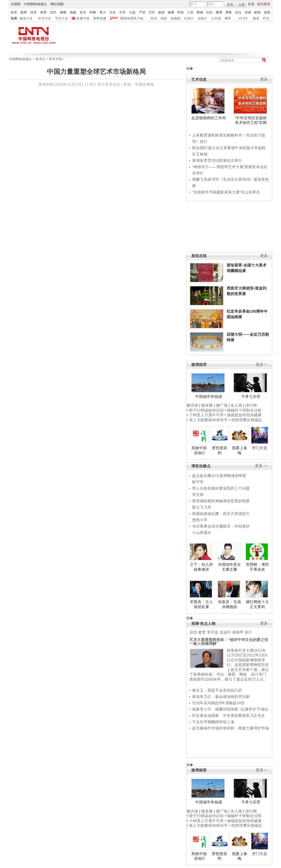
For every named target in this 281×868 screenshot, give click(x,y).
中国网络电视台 (35, 4)
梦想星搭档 (220, 450)
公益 (132, 12)
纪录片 (189, 18)
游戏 (267, 12)
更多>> (262, 364)
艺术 (122, 12)
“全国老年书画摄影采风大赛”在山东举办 (226, 192)
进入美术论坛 (109, 84)
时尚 (181, 12)
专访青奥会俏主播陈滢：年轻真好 (221, 526)
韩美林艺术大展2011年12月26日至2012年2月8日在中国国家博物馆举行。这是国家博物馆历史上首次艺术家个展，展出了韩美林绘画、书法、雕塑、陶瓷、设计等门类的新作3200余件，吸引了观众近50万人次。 (229, 665)
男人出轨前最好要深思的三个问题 (221, 488)
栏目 (266, 18)
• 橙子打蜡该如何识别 (205, 410)
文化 (113, 12)
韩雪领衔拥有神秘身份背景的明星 (221, 501)
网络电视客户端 (132, 18)
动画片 (203, 18)
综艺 (53, 12)
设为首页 (264, 4)
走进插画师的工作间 (209, 118)
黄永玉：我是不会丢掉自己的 (217, 690)
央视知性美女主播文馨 (229, 567)
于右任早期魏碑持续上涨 (213, 722)
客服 (251, 4)
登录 (230, 4)
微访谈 (192, 405)
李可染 (213, 632)
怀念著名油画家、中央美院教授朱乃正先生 (229, 716)
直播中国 (83, 18)
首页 (14, 12)
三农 (190, 12)
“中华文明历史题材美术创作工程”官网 (251, 120)
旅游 (161, 12)
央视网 (16, 4)
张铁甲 (238, 632)
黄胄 (202, 632)
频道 (256, 18)
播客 (228, 18)
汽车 (152, 12)
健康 (171, 12)
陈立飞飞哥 (202, 507)
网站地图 (57, 4)
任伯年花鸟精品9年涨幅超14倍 (218, 703)
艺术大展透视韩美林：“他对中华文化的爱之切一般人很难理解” (229, 642)
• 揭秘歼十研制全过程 (243, 410)
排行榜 (251, 405)
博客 (229, 12)
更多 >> (261, 466)
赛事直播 (100, 18)
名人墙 (236, 405)
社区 (209, 12)
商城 (200, 12)
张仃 (248, 632)
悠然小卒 (200, 520)
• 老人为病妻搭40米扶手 (207, 420)
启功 (193, 632)
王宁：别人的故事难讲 (201, 567)
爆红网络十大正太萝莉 (257, 604)
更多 (264, 79)
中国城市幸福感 (209, 396)
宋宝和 (198, 495)
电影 (164, 18)
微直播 (207, 405)
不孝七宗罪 (251, 396)
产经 (142, 12)
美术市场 (55, 59)
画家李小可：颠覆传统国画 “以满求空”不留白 (230, 709)
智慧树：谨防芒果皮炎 (257, 567)
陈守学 (198, 482)
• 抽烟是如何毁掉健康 (243, 415)
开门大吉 (260, 448)
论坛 (238, 12)
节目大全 (61, 18)
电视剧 (176, 18)
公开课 (216, 18)
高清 (154, 18)
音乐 (83, 12)
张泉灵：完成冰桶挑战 (229, 604)
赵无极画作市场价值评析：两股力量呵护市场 (231, 728)
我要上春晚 (240, 450)
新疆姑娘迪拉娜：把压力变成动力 (221, 514)
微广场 (222, 405)
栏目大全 (45, 18)
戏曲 (73, 12)
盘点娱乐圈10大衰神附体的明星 (219, 476)
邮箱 (257, 12)
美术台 (40, 59)
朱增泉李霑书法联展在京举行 (217, 160)
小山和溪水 (202, 533)
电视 (14, 18)
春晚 (63, 12)
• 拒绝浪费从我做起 (245, 420)
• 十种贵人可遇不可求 (206, 415)
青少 (103, 12)
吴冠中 (225, 632)
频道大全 (26, 18)
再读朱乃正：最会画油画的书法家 (221, 697)
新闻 (24, 12)
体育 (43, 12)
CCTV (243, 18)
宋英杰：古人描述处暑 (201, 604)
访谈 (248, 12)
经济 (33, 12)
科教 (93, 12)
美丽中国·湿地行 (199, 450)
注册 (241, 4)
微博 (219, 12)
